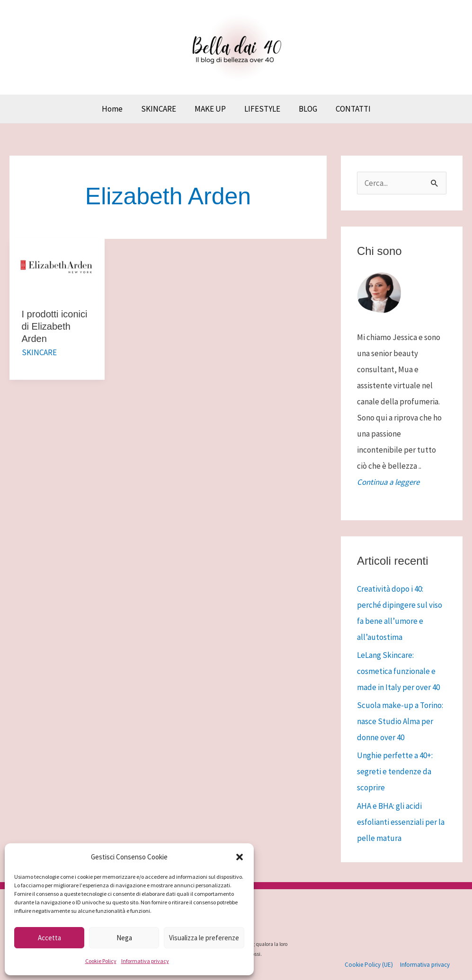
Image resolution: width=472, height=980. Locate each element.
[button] (240, 857)
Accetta (49, 938)
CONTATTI (347, 109)
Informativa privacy (145, 961)
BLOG (304, 109)
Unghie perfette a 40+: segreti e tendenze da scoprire (395, 771)
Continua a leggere (388, 482)
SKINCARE (162, 109)
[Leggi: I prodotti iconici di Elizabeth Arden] (57, 266)
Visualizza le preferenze (204, 938)
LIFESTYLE (261, 109)
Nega (124, 938)
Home (118, 109)
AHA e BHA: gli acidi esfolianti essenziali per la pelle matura (401, 822)
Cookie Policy (101, 961)
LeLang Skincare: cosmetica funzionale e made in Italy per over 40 (398, 671)
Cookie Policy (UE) (369, 965)
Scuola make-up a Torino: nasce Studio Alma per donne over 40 (400, 721)
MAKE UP (211, 109)
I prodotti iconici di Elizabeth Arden (55, 326)
